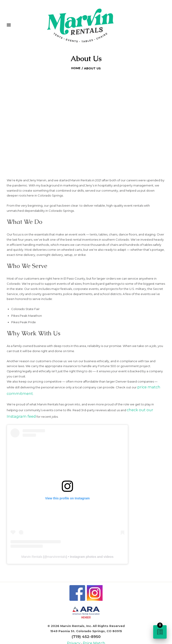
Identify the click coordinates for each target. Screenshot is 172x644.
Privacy (77, 635)
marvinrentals (57, 551)
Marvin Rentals (32, 551)
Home (76, 68)
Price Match (92, 635)
